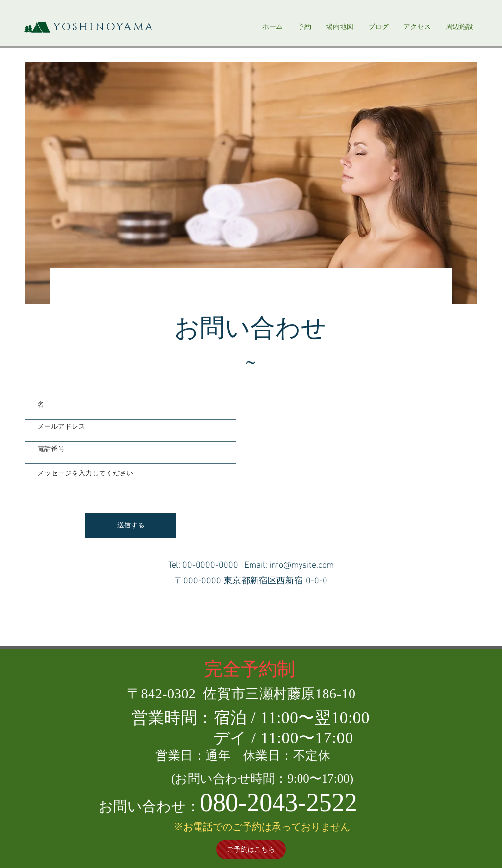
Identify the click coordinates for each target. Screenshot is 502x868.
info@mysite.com (301, 566)
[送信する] (131, 526)
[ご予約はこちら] (251, 849)
